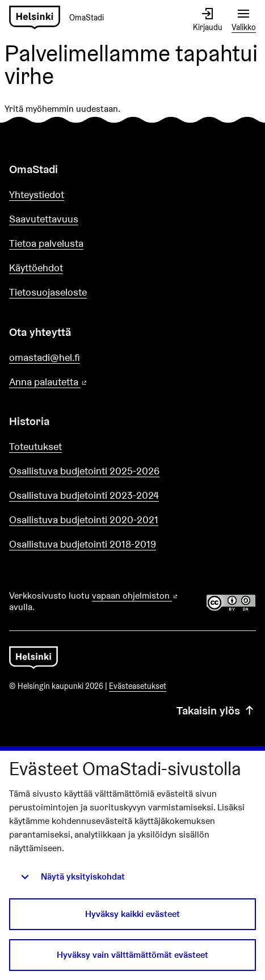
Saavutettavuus (44, 219)
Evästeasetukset (138, 686)
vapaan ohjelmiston (136, 596)
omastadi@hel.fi (45, 357)
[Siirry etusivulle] (61, 18)
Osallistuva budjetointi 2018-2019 (83, 544)
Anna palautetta (81, 382)
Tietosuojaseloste (48, 292)
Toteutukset (35, 446)
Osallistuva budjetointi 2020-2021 (84, 520)
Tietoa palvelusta (46, 243)
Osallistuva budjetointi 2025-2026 (84, 471)
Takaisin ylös (216, 710)
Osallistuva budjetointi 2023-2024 (84, 495)
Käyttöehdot (36, 268)
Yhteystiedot (37, 194)
